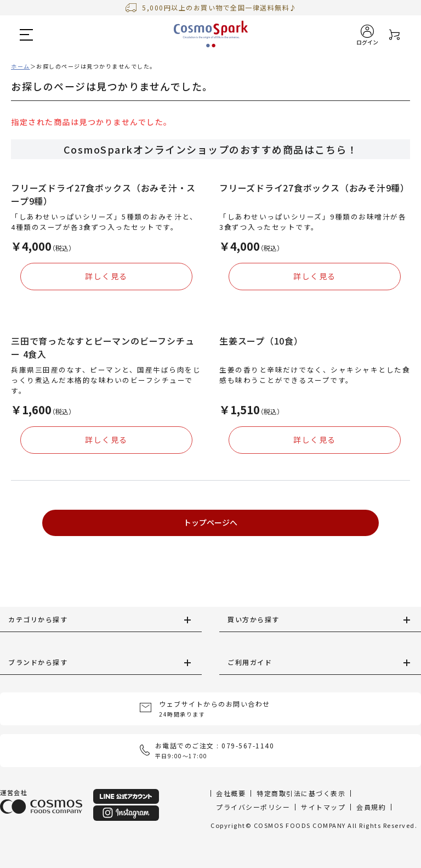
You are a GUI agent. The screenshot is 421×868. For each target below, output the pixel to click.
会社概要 (231, 793)
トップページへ (210, 522)
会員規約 (371, 807)
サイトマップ (323, 807)
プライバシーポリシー (253, 807)
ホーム (21, 66)
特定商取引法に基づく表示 (301, 793)
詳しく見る (106, 276)
